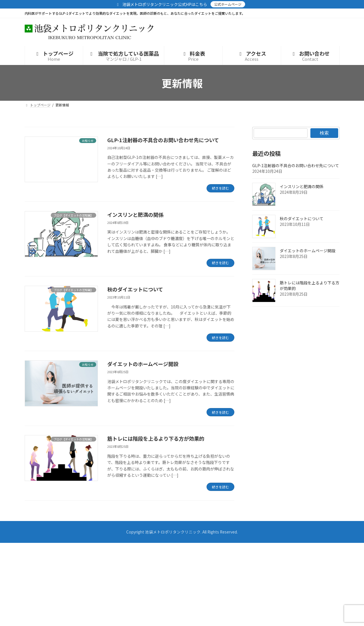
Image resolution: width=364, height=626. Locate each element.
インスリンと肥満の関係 (135, 215)
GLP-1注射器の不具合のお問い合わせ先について (163, 140)
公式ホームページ (228, 4)
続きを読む (220, 188)
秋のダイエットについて (135, 289)
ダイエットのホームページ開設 (143, 364)
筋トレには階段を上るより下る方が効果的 (156, 438)
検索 (324, 133)
